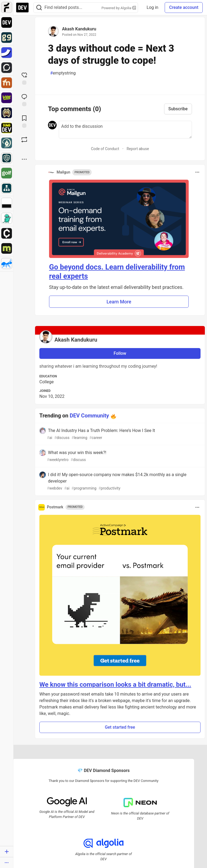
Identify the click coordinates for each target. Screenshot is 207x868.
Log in (152, 7)
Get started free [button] (120, 727)
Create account (184, 7)
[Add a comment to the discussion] (125, 130)
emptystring (63, 73)
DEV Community (89, 416)
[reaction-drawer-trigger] (24, 78)
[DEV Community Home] (22, 8)
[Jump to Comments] (24, 100)
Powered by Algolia (119, 8)
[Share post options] (24, 159)
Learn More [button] (119, 302)
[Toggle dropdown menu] (197, 172)
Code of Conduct (105, 149)
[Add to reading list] (24, 121)
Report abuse (138, 149)
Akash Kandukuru (79, 29)
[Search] (39, 8)
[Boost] (24, 140)
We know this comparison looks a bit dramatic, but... (115, 685)
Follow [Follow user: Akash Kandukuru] (120, 353)
